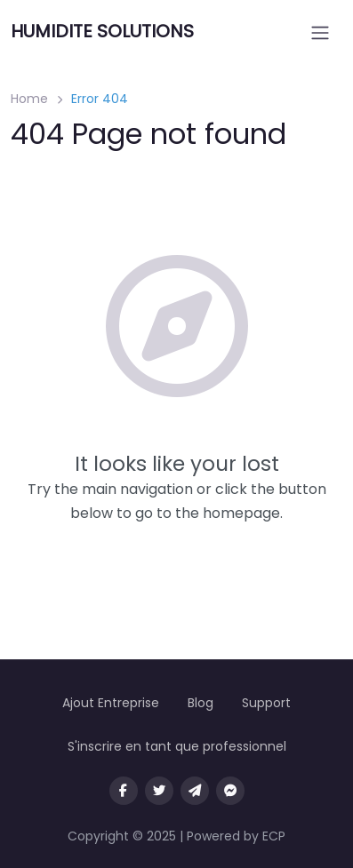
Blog (201, 703)
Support (266, 703)
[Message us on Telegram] (195, 791)
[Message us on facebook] (230, 791)
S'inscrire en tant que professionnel (177, 746)
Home (29, 99)
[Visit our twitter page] (159, 791)
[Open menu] (320, 33)
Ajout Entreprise (111, 703)
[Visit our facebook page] (124, 791)
